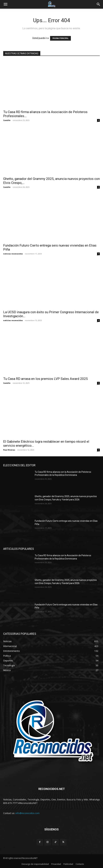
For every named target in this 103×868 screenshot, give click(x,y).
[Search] (99, 4)
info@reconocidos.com (28, 813)
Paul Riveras (9, 450)
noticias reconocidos (13, 254)
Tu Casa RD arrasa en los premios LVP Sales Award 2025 (46, 379)
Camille (7, 120)
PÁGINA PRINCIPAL (60, 38)
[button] (5, 4)
